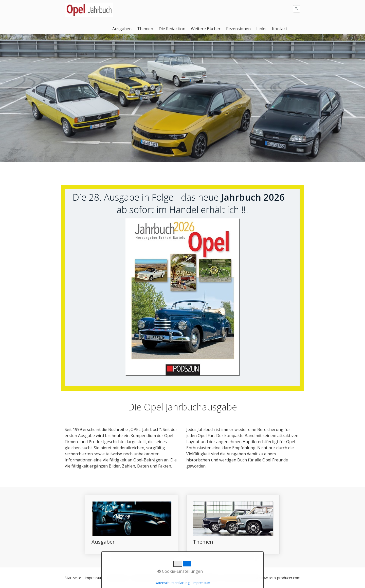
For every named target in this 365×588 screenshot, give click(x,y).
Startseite (73, 578)
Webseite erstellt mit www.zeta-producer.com (262, 578)
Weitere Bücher (206, 29)
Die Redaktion (172, 29)
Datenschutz (118, 578)
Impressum (94, 578)
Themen (145, 29)
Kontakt (280, 29)
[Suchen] (297, 9)
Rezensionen (238, 29)
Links (261, 29)
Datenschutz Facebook (151, 578)
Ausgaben (122, 29)
